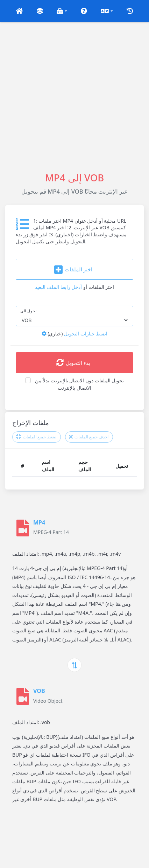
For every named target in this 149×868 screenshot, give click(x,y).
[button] (19, 11)
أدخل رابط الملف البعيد (59, 287)
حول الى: (29, 311)
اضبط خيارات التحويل (75, 334)
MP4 (39, 522)
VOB (39, 691)
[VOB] (23, 696)
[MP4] (23, 528)
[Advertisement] (74, 96)
